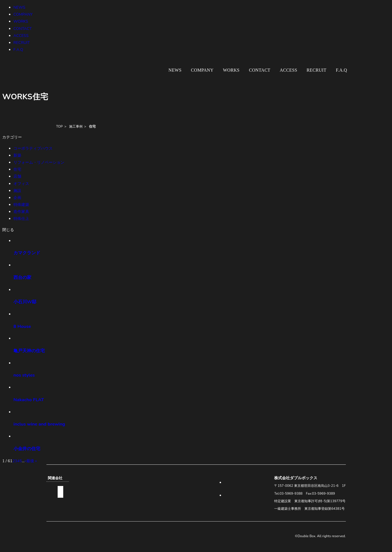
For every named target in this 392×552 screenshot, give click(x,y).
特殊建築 (21, 205)
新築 (17, 155)
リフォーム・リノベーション (39, 162)
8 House (22, 326)
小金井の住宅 (27, 449)
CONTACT (23, 29)
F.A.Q (18, 50)
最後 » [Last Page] (32, 461)
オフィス (21, 184)
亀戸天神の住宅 (29, 351)
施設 (17, 191)
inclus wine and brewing (39, 424)
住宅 (92, 126)
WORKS (21, 21)
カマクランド (27, 253)
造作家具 (21, 212)
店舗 (17, 176)
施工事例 (76, 126)
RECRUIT (22, 43)
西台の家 (22, 277)
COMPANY (23, 14)
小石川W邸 (25, 302)
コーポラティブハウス (33, 148)
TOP (60, 126)
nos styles (24, 375)
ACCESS (21, 36)
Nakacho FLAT (29, 400)
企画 (17, 198)
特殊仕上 (21, 219)
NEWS (19, 7)
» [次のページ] (25, 461)
